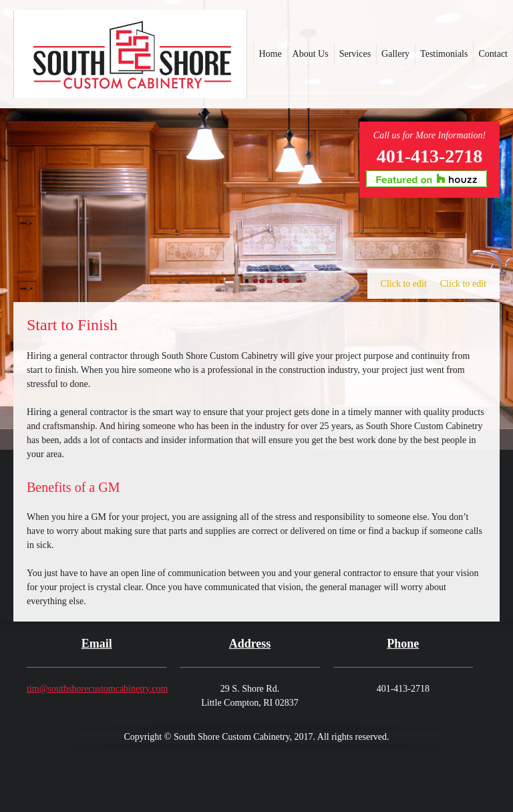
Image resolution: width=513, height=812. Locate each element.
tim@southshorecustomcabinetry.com (97, 689)
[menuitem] (270, 54)
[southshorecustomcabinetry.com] (130, 54)
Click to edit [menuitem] (404, 284)
